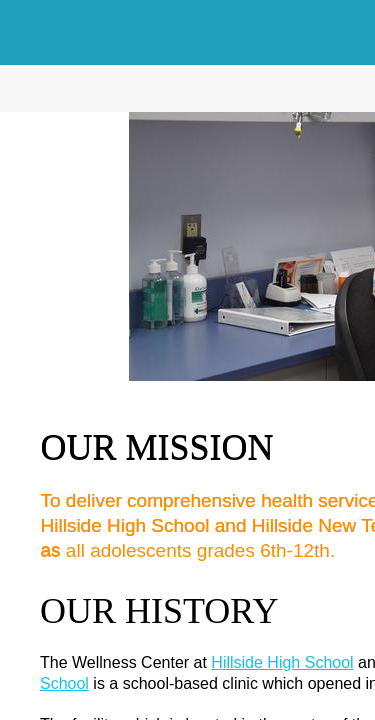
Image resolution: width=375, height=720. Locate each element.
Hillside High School (282, 662)
